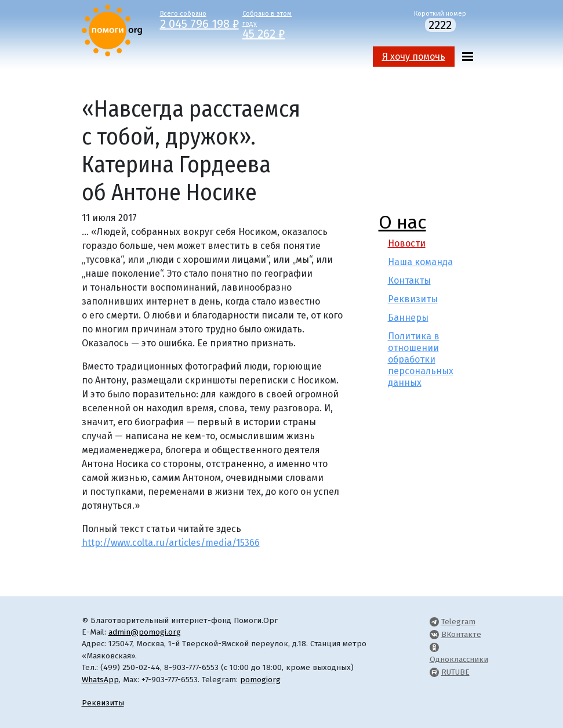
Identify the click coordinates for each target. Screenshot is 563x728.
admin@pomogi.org (145, 632)
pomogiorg (260, 680)
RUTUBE (455, 672)
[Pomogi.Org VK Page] (434, 634)
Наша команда (420, 262)
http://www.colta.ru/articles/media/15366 (171, 543)
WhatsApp (100, 680)
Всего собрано (193, 19)
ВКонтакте (461, 634)
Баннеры (408, 318)
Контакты (409, 280)
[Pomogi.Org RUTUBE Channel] (434, 672)
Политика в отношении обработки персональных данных (421, 359)
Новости (407, 243)
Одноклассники (459, 659)
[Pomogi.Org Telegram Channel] (434, 622)
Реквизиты (413, 299)
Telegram (458, 622)
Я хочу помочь (414, 57)
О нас (402, 222)
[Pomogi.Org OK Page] (434, 647)
